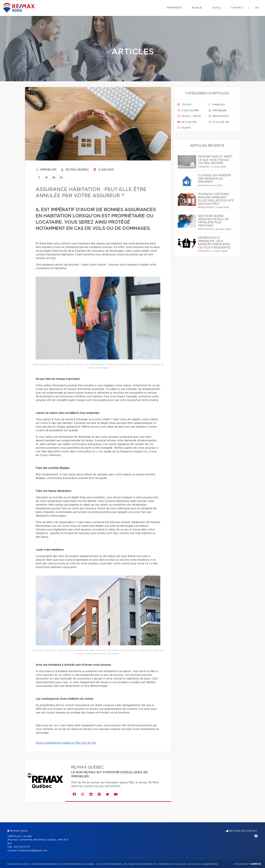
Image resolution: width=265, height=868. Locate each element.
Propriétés (174, 8)
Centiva (255, 864)
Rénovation (219, 116)
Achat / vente (189, 116)
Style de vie (219, 122)
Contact (237, 8)
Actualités (187, 122)
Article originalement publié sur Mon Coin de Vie (66, 743)
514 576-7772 (22, 847)
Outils (217, 8)
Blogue (197, 8)
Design (184, 128)
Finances (217, 105)
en (257, 8)
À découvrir (188, 111)
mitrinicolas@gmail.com (33, 851)
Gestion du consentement (203, 864)
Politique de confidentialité (140, 864)
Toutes (184, 105)
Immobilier (46, 170)
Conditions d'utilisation (172, 864)
